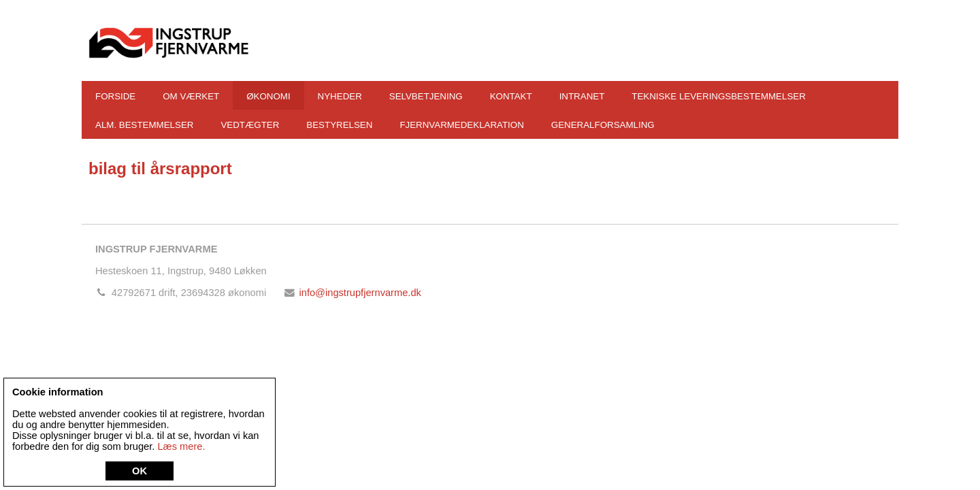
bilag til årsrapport (160, 168)
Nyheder (340, 96)
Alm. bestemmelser (144, 125)
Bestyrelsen (339, 125)
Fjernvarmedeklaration (461, 125)
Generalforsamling (603, 125)
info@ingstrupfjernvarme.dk (360, 293)
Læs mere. (181, 446)
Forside (115, 96)
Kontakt (511, 96)
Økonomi (268, 96)
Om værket (191, 96)
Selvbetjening (426, 96)
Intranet (582, 96)
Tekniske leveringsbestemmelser (719, 96)
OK (140, 471)
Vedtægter (250, 125)
